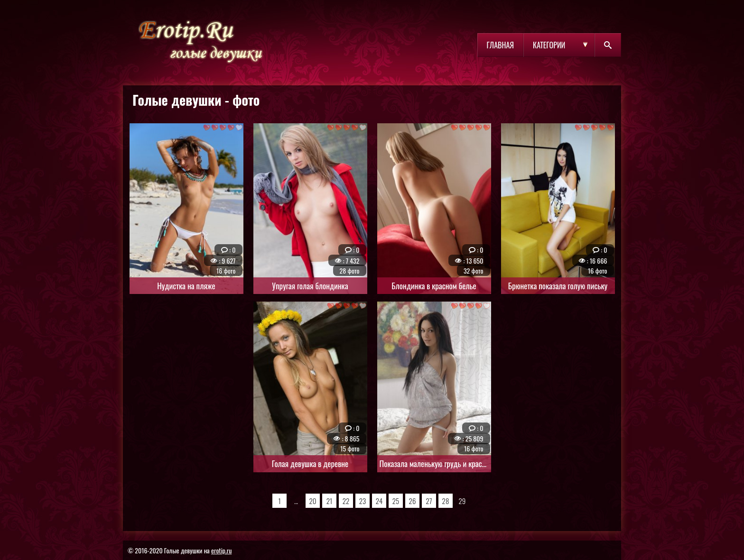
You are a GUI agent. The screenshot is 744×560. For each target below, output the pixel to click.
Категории (549, 45)
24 (379, 501)
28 (446, 501)
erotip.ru (221, 550)
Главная (500, 45)
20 (312, 501)
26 (413, 501)
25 (396, 501)
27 (429, 501)
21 (330, 501)
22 (346, 501)
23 (363, 501)
